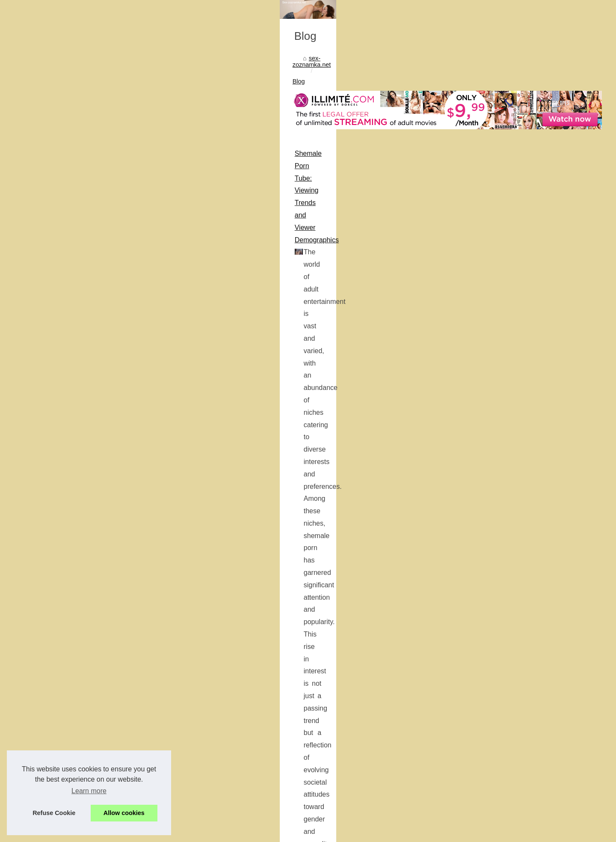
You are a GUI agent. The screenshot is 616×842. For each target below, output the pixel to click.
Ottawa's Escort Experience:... (488, 709)
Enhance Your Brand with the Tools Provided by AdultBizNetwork (154, 430)
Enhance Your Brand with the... (489, 534)
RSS (182, 833)
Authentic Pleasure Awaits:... (486, 651)
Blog (123, 230)
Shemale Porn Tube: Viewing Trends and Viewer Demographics (152, 303)
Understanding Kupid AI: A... (486, 592)
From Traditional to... (475, 768)
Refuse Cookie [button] (54, 813)
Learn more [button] (89, 791)
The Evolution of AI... (475, 612)
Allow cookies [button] (124, 813)
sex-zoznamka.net (84, 230)
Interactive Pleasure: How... (484, 670)
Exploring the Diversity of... (484, 574)
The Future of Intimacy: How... (488, 787)
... (235, 389)
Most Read (462, 201)
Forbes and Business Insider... (489, 729)
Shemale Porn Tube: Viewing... (489, 515)
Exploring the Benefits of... (483, 806)
